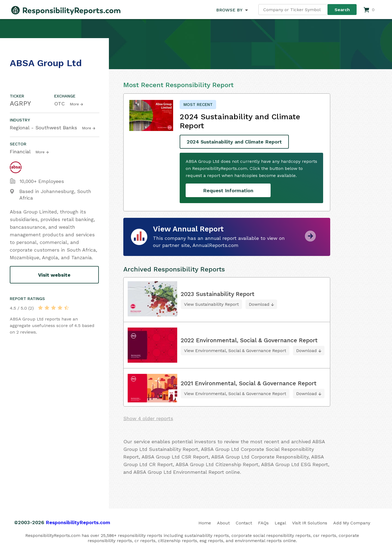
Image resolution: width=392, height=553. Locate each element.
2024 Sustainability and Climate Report (234, 142)
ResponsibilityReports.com (78, 522)
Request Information (228, 190)
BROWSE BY (229, 10)
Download (259, 304)
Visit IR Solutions (310, 523)
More (74, 104)
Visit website (54, 275)
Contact (244, 523)
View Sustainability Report (211, 304)
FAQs (263, 523)
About (223, 523)
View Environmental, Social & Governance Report (235, 351)
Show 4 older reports (148, 418)
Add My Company (352, 523)
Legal (280, 523)
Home (205, 523)
